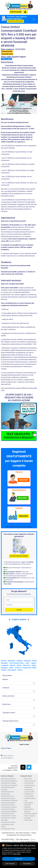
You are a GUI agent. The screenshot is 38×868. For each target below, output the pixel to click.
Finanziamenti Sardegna (9, 811)
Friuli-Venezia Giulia (17, 663)
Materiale (27, 807)
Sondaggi (27, 818)
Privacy (33, 839)
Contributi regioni (30, 798)
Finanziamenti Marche (8, 803)
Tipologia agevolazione (10, 721)
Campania (27, 661)
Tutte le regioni (7, 59)
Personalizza (27, 864)
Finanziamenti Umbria (8, 822)
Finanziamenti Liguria (8, 798)
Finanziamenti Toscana (8, 816)
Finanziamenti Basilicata (9, 781)
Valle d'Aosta (12, 670)
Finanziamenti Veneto (8, 829)
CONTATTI (15, 842)
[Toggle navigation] (34, 19)
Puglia (34, 665)
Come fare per (29, 783)
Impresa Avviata (7, 51)
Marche (13, 665)
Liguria (33, 663)
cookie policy (17, 854)
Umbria (4, 670)
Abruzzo (4, 661)
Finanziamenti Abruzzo (8, 779)
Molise (19, 665)
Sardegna (4, 668)
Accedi (19, 610)
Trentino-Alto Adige (29, 668)
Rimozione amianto (31, 814)
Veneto (20, 670)
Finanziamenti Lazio (7, 796)
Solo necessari (10, 864)
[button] (25, 12)
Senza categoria (30, 816)
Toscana (18, 668)
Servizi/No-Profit (7, 54)
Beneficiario (7, 704)
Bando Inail (28, 779)
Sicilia (11, 668)
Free (26, 800)
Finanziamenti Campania (9, 785)
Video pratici (28, 820)
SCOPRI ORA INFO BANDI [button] (15, 21)
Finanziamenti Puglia (8, 809)
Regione (5, 679)
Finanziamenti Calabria (8, 783)
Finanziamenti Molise (8, 805)
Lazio (27, 663)
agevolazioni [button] (16, 12)
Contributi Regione (7, 758)
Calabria (19, 661)
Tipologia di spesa (9, 713)
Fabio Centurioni (9, 756)
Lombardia (5, 665)
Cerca (19, 730)
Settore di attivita (8, 696)
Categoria (6, 688)
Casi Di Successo (30, 781)
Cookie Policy (6, 842)
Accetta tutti (18, 859)
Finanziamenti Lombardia (9, 800)
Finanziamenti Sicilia (8, 814)
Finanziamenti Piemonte (9, 807)
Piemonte (27, 665)
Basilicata (12, 661)
